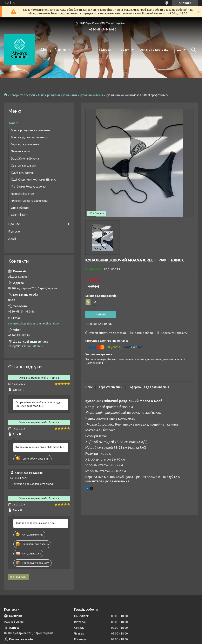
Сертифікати (20, 215)
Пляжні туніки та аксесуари (29, 201)
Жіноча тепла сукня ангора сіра (35, 523)
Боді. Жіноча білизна (25, 159)
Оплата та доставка (154, 50)
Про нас (14, 224)
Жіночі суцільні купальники (29, 137)
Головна (105, 50)
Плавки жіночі (20, 151)
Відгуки (14, 231)
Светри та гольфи (23, 166)
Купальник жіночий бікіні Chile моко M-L (40, 447)
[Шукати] (193, 50)
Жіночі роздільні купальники (57, 95)
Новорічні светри (22, 194)
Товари (124, 50)
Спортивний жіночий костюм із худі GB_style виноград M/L (38, 404)
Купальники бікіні (91, 95)
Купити (101, 314)
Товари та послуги (22, 95)
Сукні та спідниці (22, 173)
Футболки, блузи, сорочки (29, 187)
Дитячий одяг (20, 208)
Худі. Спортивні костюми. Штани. (33, 180)
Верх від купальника (25, 144)
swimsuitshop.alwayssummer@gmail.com (35, 323)
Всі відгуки (18, 577)
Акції (12, 239)
